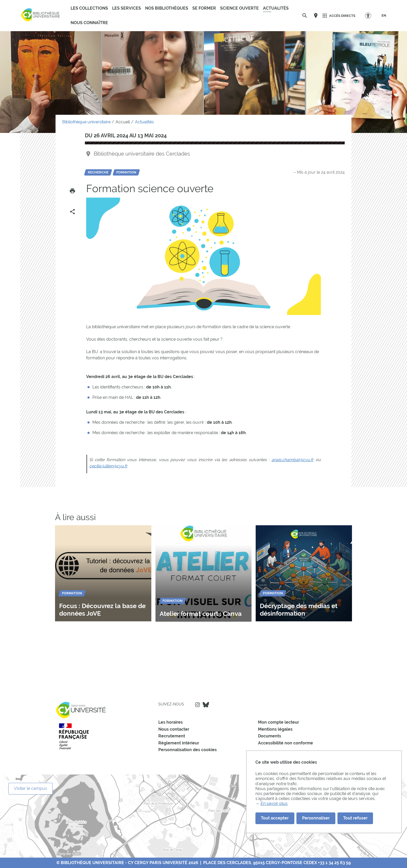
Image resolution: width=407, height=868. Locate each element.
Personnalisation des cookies (188, 750)
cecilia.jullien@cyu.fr (108, 466)
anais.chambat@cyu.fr (293, 460)
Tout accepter (275, 818)
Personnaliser (316, 818)
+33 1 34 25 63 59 (334, 863)
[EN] (384, 16)
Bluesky (206, 705)
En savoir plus (274, 803)
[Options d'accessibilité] (371, 15)
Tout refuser (355, 818)
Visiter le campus (30, 788)
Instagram (198, 705)
